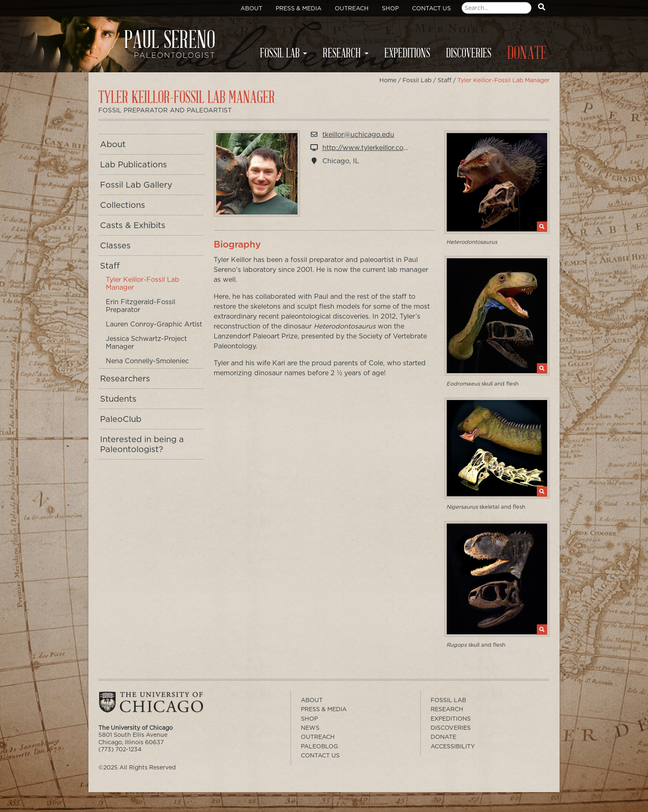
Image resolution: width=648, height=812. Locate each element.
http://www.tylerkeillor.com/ (368, 148)
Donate (527, 54)
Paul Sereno (158, 48)
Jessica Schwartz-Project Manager (146, 343)
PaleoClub (121, 419)
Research (342, 53)
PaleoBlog (319, 746)
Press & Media (299, 8)
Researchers (125, 379)
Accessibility (453, 746)
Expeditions (407, 53)
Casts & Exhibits (133, 225)
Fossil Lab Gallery (136, 185)
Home (388, 80)
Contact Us (431, 8)
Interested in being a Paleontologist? (142, 444)
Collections (123, 205)
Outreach (352, 8)
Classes (115, 245)
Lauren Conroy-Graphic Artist (154, 324)
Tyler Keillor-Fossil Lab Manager (143, 283)
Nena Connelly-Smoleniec (147, 361)
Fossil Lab (280, 53)
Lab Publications (133, 164)
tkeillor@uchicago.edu (358, 135)
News (310, 728)
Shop (390, 8)
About (251, 8)
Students (118, 399)
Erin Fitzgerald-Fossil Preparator (141, 306)
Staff (444, 80)
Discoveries (469, 53)
